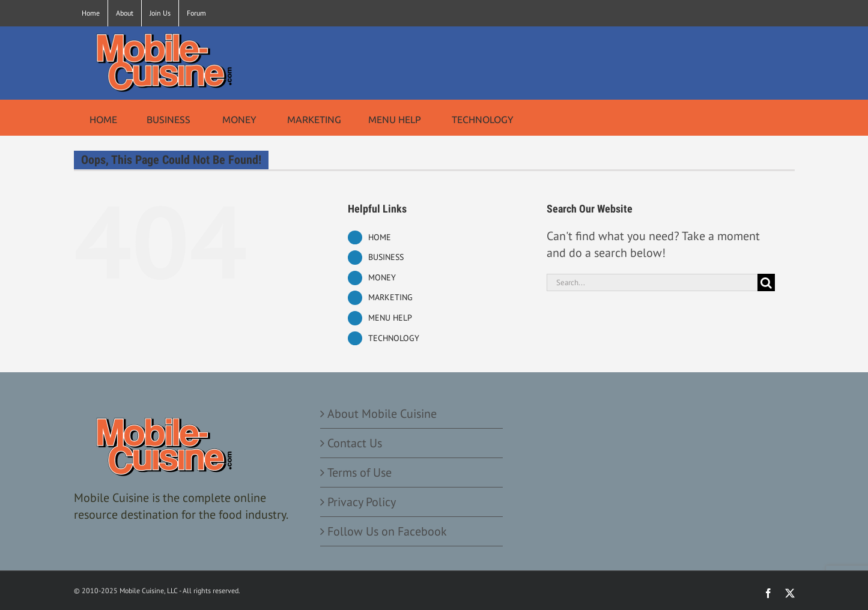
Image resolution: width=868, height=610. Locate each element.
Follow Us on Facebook (387, 531)
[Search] (766, 282)
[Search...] (652, 282)
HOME (380, 237)
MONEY (382, 277)
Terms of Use (360, 473)
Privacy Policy (362, 502)
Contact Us (355, 443)
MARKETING (390, 297)
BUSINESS (386, 257)
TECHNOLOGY (394, 338)
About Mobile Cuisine (382, 414)
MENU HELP (390, 318)
